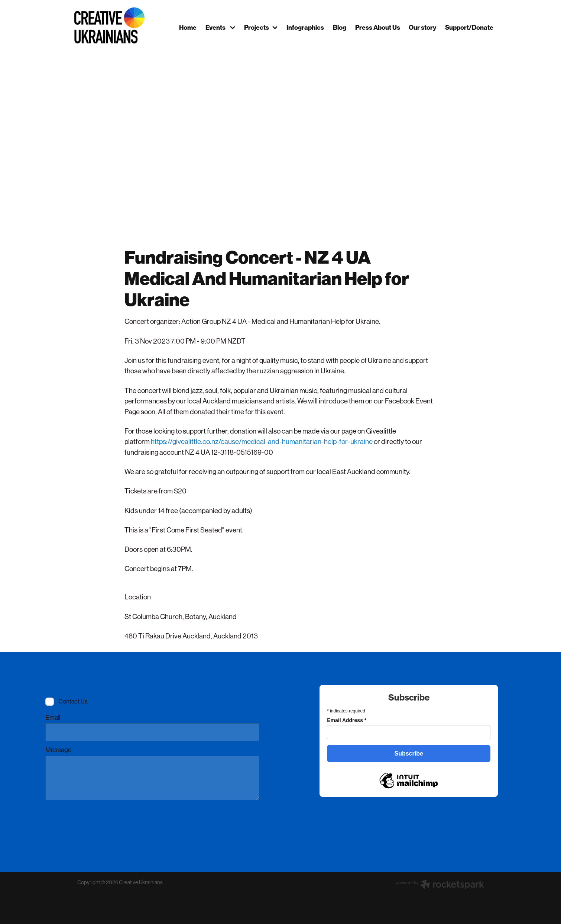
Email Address (347, 720)
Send (63, 818)
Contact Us (73, 701)
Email (53, 718)
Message (58, 750)
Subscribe (409, 754)
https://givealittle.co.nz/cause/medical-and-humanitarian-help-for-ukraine (262, 442)
